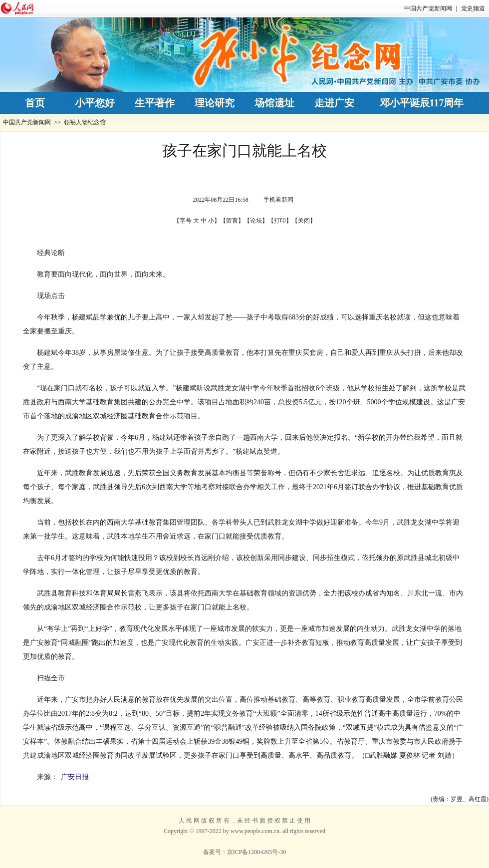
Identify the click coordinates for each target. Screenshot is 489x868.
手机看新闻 (278, 200)
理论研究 (215, 103)
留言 (232, 221)
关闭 (304, 221)
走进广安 (334, 103)
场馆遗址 (274, 103)
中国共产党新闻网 (428, 8)
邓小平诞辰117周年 (422, 103)
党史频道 (473, 8)
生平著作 (155, 103)
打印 (280, 221)
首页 (35, 103)
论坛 (256, 221)
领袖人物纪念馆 (85, 122)
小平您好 (95, 103)
